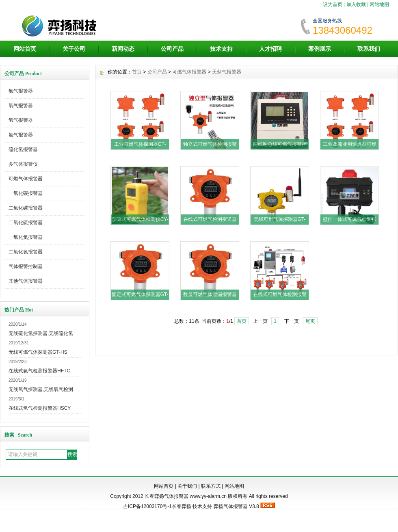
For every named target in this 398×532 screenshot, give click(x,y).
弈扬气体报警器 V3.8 (236, 506)
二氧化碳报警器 (26, 208)
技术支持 (221, 49)
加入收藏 (356, 4)
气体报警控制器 (26, 266)
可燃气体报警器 (26, 179)
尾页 (310, 321)
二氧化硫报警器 (26, 223)
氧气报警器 (21, 106)
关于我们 (187, 486)
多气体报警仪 (23, 164)
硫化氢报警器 (23, 149)
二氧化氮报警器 (26, 252)
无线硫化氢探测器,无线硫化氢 (41, 333)
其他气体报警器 (26, 281)
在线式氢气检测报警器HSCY (40, 408)
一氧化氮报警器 (26, 237)
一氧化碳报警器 (26, 193)
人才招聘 (270, 49)
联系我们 (369, 49)
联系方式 (211, 486)
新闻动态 (123, 49)
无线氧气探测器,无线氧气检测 (41, 389)
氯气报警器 (21, 135)
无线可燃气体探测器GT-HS (38, 352)
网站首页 (25, 49)
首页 (137, 72)
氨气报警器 (21, 91)
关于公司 (74, 49)
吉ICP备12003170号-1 (147, 506)
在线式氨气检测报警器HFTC (39, 371)
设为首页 (333, 4)
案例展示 (320, 49)
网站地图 (379, 4)
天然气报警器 (227, 72)
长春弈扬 (182, 506)
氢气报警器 (21, 120)
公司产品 (172, 49)
